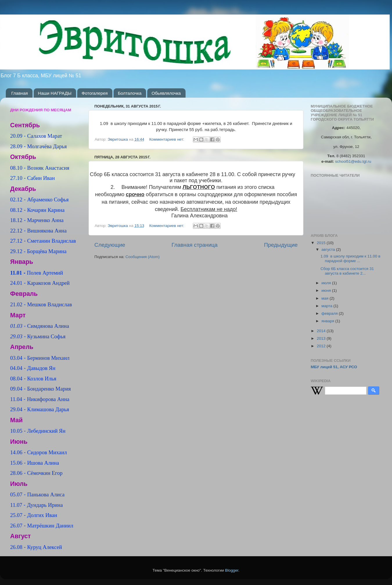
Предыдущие (281, 245)
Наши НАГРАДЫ (55, 93)
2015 (322, 243)
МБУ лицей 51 (324, 367)
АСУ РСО (348, 367)
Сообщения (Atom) (143, 257)
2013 (322, 338)
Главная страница (195, 245)
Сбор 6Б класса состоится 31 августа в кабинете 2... (347, 271)
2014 (322, 331)
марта (327, 306)
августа (329, 249)
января (328, 321)
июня (327, 290)
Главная (20, 93)
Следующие (110, 245)
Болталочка (130, 93)
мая (326, 298)
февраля (330, 313)
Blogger (232, 570)
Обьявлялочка (166, 93)
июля (327, 283)
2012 (322, 346)
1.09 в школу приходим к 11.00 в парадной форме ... (350, 258)
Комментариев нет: (167, 139)
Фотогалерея (95, 93)
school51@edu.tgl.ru (353, 161)
